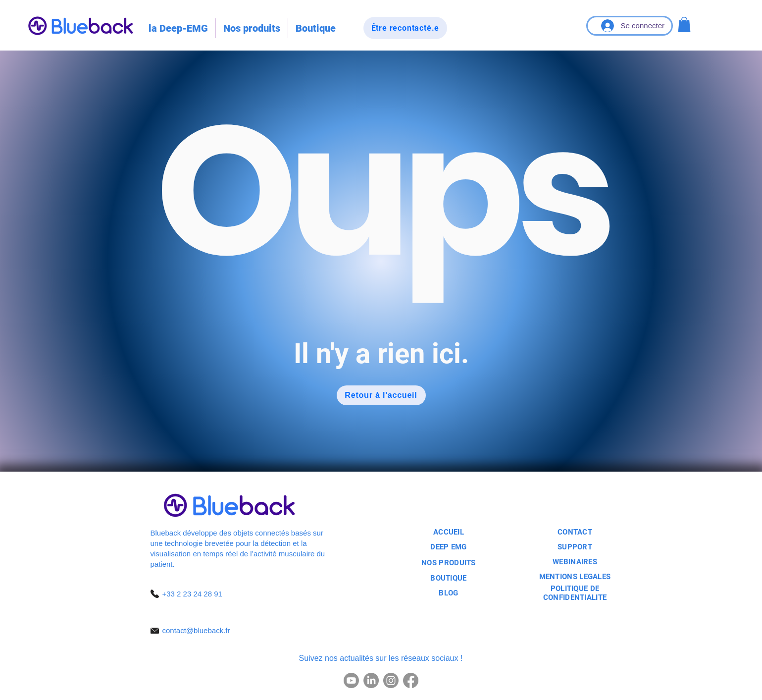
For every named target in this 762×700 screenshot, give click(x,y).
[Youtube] (351, 680)
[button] (252, 28)
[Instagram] (391, 680)
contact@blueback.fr (196, 630)
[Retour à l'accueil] (381, 395)
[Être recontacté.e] (405, 28)
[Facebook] (411, 680)
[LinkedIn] (371, 680)
